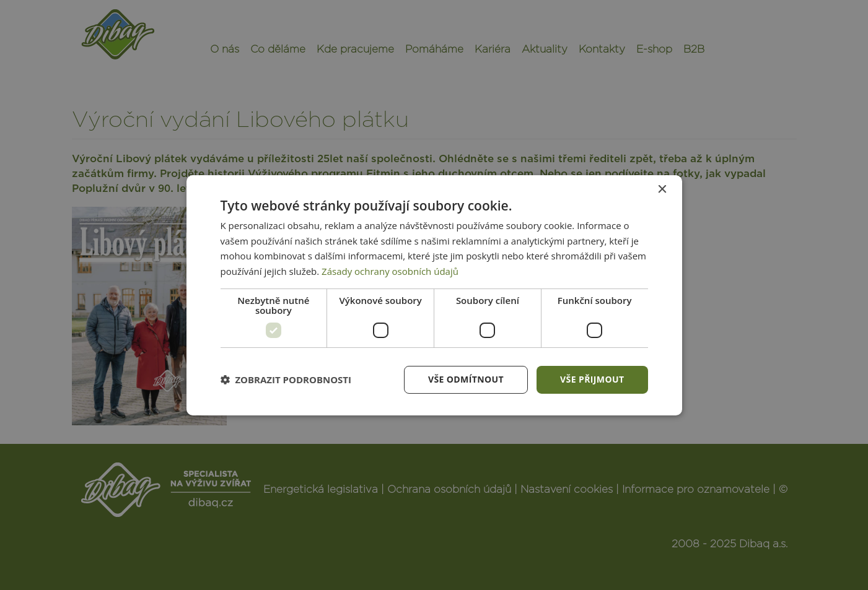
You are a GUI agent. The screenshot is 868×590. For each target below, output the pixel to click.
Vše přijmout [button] (592, 379)
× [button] (662, 189)
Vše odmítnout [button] (466, 379)
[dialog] (434, 295)
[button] (286, 380)
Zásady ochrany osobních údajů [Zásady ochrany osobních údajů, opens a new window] (390, 271)
